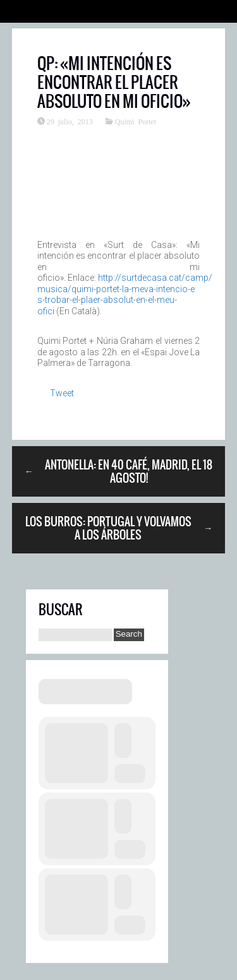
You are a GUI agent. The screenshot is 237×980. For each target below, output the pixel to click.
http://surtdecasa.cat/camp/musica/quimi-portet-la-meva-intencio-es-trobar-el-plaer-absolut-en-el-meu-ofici (125, 294)
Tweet (62, 393)
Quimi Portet (136, 121)
